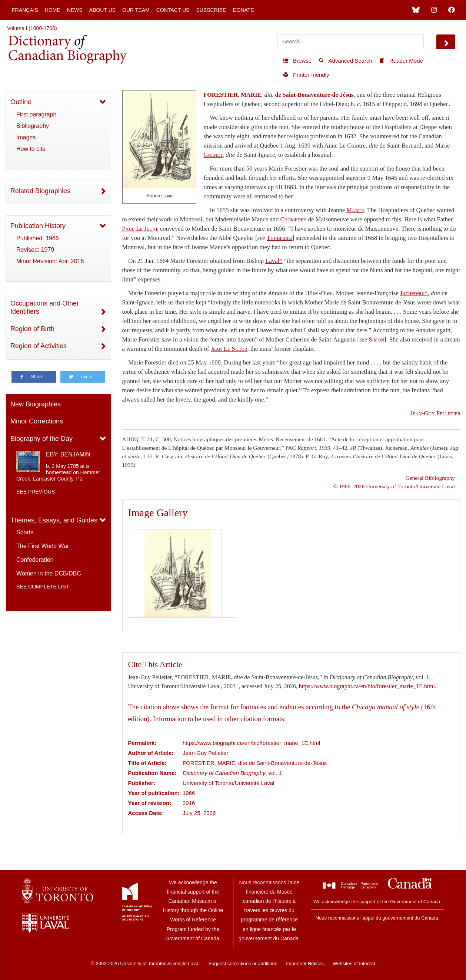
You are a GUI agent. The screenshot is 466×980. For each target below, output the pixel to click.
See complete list (43, 587)
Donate (243, 10)
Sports (25, 532)
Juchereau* (414, 293)
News (75, 10)
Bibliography (33, 126)
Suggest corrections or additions (243, 963)
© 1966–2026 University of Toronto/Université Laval (394, 486)
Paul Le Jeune (140, 229)
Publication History (38, 226)
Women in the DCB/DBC (49, 573)
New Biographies (36, 404)
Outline (21, 102)
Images (26, 137)
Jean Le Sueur (229, 349)
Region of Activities (39, 346)
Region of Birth (32, 329)
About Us (102, 10)
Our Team (136, 10)
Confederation (35, 560)
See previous (36, 492)
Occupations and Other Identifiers (45, 308)
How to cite (31, 149)
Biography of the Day (41, 439)
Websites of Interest (354, 963)
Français (25, 10)
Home (53, 10)
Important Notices (305, 963)
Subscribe (211, 10)
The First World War (43, 546)
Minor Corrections (37, 421)
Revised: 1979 (35, 250)
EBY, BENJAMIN (68, 454)
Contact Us (173, 10)
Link (168, 196)
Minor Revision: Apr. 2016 (50, 261)
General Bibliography (430, 478)
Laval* (274, 261)
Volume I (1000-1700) (32, 28)
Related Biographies (40, 191)
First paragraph (36, 114)
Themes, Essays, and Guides (54, 520)
